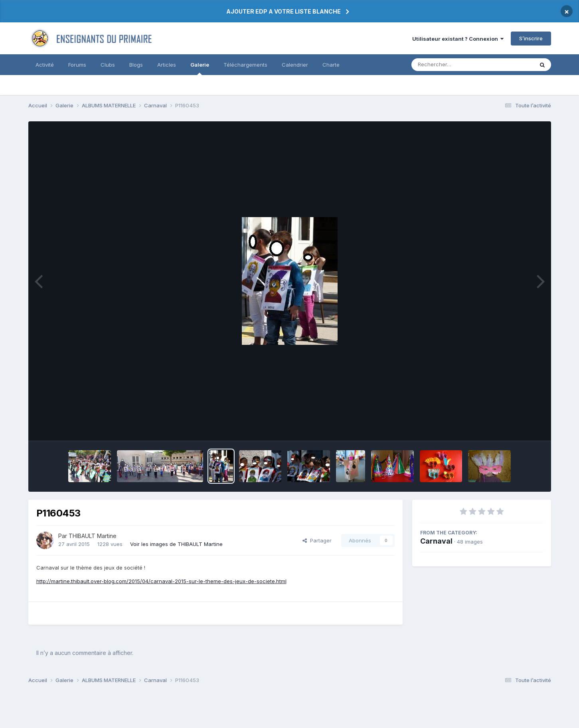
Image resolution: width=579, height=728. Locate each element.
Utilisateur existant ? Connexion (458, 39)
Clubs (108, 65)
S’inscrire (531, 38)
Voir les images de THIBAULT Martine (176, 544)
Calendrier (295, 65)
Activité (45, 65)
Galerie (200, 68)
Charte (331, 65)
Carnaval (436, 541)
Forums (77, 65)
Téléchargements (245, 65)
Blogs (136, 65)
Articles (167, 65)
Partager (317, 540)
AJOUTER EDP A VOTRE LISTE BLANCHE (284, 11)
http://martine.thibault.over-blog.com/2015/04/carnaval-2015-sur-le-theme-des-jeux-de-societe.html (161, 581)
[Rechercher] (450, 65)
